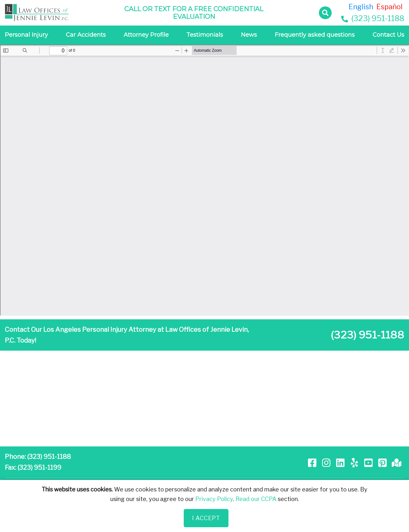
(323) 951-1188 (373, 18)
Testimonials (205, 35)
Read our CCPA (256, 499)
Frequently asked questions (315, 35)
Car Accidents (86, 35)
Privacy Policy (214, 499)
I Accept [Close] (206, 518)
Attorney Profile (146, 35)
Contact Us (388, 35)
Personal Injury (26, 35)
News (249, 35)
